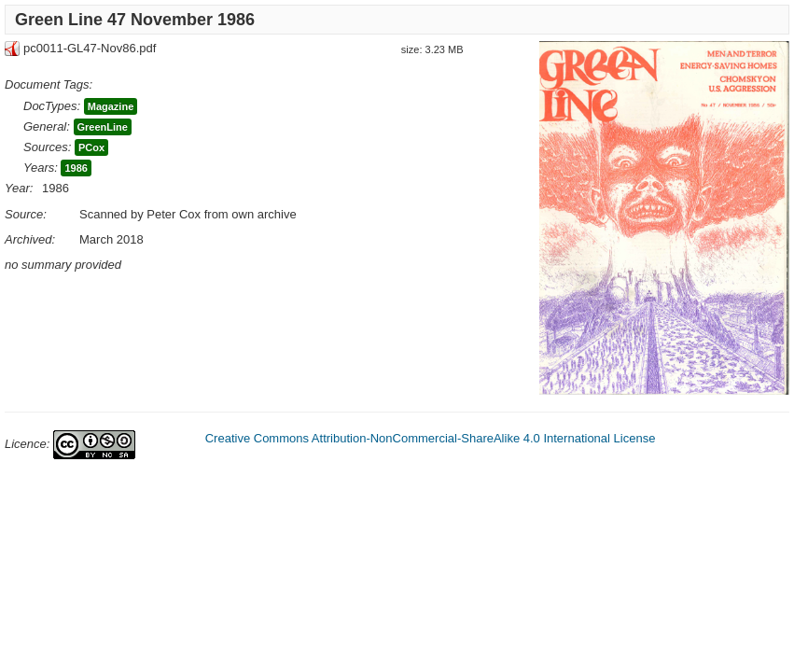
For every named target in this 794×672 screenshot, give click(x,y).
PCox (91, 147)
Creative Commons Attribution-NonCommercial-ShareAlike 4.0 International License (431, 438)
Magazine (111, 106)
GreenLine (103, 127)
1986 (76, 168)
